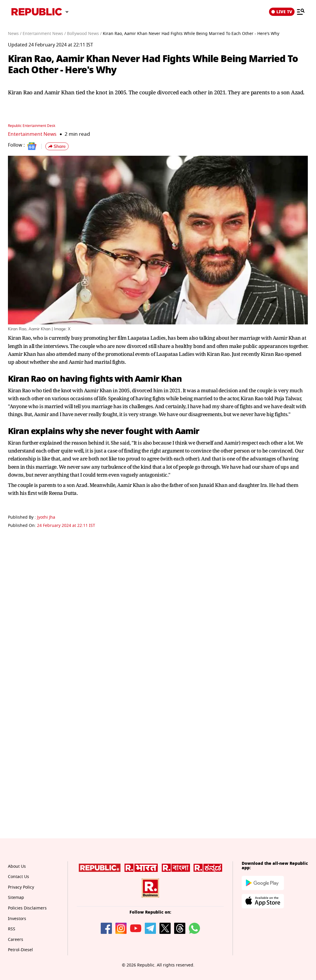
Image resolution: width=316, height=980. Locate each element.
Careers (16, 940)
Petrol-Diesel (20, 950)
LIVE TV (282, 12)
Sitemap (16, 898)
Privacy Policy (21, 887)
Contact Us (19, 877)
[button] (57, 146)
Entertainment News (32, 134)
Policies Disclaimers (27, 908)
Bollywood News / (84, 34)
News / (15, 34)
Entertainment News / (44, 34)
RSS (12, 929)
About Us (17, 866)
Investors (17, 919)
